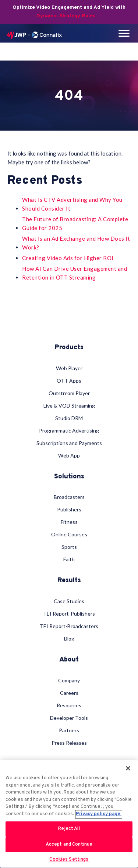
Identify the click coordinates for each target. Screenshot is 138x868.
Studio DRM (69, 418)
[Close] (128, 768)
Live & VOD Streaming (69, 406)
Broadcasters (69, 497)
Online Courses (69, 534)
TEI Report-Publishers (69, 614)
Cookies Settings (69, 860)
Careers (69, 693)
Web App (69, 455)
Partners (69, 730)
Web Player (69, 368)
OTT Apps (69, 381)
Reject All (69, 829)
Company (69, 680)
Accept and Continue (69, 845)
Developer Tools (69, 718)
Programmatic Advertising (69, 431)
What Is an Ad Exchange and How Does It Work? (76, 243)
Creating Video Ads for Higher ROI (68, 258)
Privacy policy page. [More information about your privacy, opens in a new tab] (99, 814)
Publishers (69, 509)
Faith (69, 559)
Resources (69, 705)
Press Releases (69, 743)
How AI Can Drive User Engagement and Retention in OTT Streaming (75, 273)
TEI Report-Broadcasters (69, 626)
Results (69, 581)
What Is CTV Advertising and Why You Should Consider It (72, 204)
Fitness (69, 522)
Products (69, 348)
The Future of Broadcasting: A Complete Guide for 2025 (75, 223)
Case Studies (69, 601)
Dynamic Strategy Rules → (69, 16)
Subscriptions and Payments (69, 443)
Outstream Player (69, 393)
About (69, 660)
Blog (69, 639)
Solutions (69, 477)
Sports (69, 547)
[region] (69, 814)
